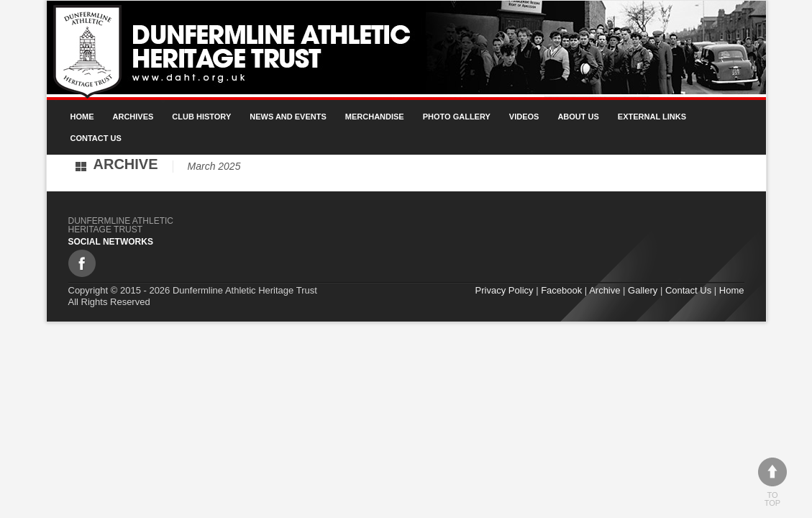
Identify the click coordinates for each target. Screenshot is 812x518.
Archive (605, 290)
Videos (524, 117)
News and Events (288, 117)
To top (772, 482)
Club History (201, 117)
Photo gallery (457, 117)
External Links (652, 117)
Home (82, 117)
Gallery (643, 290)
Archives (133, 117)
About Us (578, 117)
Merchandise (375, 117)
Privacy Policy (505, 290)
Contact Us (96, 138)
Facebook (561, 290)
